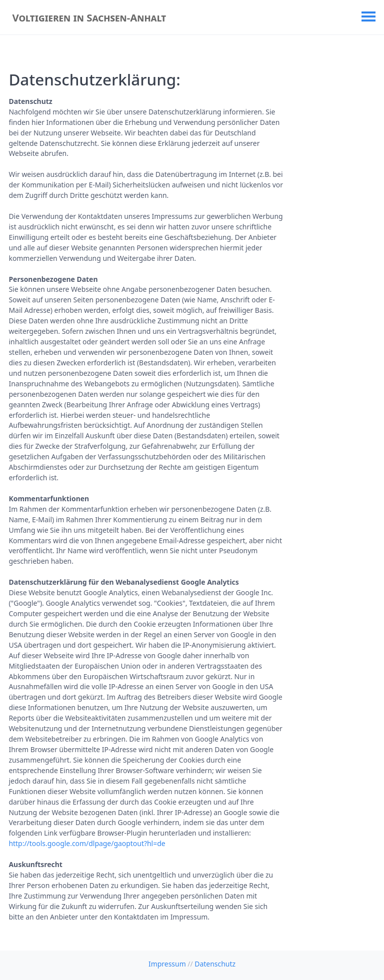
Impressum (167, 964)
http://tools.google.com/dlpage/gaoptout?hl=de (87, 843)
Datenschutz (215, 964)
